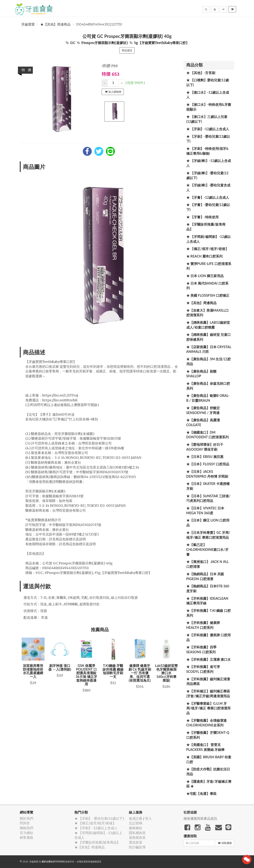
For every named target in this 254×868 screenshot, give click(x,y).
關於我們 (26, 818)
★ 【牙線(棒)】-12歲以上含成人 (209, 163)
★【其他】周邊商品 (55, 24)
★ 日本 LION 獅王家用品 (205, 276)
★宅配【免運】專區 (201, 794)
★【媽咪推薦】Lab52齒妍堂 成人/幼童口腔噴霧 (208, 325)
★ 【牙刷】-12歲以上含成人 (208, 129)
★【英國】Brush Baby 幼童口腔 (209, 759)
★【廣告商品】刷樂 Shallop (201, 374)
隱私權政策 (137, 833)
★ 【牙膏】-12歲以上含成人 (208, 197)
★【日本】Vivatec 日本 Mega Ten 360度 (205, 511)
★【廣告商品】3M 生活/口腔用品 (208, 361)
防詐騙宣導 (137, 847)
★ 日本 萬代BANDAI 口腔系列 (207, 286)
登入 (148, 818)
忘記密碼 (136, 823)
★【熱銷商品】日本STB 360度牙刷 (208, 588)
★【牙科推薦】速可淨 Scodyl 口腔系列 (203, 669)
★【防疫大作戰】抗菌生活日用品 (208, 772)
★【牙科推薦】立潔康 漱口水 (208, 659)
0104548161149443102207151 (99, 24)
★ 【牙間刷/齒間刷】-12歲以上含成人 (208, 239)
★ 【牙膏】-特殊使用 (202, 217)
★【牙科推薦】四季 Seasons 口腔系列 (201, 650)
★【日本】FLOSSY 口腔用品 (208, 464)
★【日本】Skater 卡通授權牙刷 (208, 486)
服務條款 (136, 828)
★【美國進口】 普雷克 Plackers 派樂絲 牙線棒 (205, 747)
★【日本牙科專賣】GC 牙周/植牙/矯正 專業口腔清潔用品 (208, 535)
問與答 (25, 823)
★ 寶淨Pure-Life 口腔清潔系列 (209, 266)
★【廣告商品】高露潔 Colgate (203, 422)
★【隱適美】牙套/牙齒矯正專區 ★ (209, 784)
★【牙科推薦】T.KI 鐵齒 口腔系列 (208, 613)
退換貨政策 (137, 837)
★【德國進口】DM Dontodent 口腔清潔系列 (208, 435)
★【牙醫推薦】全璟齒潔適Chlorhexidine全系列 (206, 723)
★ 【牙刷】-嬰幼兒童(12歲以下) (208, 139)
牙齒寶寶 (28, 24)
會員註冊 (136, 818)
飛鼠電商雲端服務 (88, 862)
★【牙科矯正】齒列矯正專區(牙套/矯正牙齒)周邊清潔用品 (208, 694)
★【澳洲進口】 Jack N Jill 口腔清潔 (208, 564)
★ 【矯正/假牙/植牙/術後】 (208, 249)
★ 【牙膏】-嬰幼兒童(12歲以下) (208, 207)
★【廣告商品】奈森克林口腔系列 (208, 386)
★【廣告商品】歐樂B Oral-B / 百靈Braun (208, 398)
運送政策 (136, 842)
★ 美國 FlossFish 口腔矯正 (208, 295)
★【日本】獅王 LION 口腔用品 (208, 523)
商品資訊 (127, 50)
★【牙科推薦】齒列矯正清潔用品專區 (208, 681)
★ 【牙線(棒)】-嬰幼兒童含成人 (208, 188)
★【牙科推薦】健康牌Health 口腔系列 (203, 625)
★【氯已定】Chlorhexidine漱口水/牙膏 (207, 549)
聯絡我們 (26, 828)
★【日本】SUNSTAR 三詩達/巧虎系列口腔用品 (208, 498)
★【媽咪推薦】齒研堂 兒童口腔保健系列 (208, 337)
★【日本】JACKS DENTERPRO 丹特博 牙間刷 (207, 474)
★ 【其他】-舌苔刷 (201, 73)
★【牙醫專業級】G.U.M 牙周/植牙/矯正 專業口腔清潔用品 (208, 708)
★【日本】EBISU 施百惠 (205, 457)
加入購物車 (113, 92)
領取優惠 (225, 843)
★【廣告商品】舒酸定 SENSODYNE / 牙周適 (203, 410)
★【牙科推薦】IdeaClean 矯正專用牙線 (207, 601)
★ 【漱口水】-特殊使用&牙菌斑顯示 (209, 107)
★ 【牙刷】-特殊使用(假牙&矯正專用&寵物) (207, 151)
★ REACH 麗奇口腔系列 (204, 256)
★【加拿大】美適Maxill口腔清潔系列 (208, 313)
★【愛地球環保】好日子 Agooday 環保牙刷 (205, 447)
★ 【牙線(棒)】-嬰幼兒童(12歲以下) (207, 175)
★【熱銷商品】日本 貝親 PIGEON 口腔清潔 (205, 576)
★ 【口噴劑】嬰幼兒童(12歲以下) (208, 82)
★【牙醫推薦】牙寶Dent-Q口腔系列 (208, 735)
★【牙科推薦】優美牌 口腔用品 (208, 637)
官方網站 (26, 833)
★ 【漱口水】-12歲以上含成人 (208, 95)
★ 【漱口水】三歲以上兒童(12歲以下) (207, 119)
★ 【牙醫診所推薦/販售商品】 (206, 227)
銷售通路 (26, 837)
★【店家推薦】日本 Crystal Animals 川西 (209, 349)
